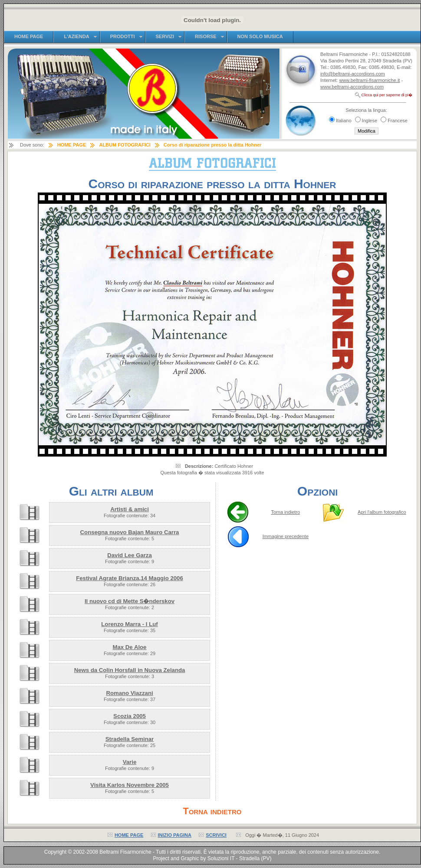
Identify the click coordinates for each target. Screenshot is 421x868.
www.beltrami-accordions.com (352, 87)
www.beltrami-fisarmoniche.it (369, 80)
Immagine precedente (286, 536)
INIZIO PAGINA (175, 835)
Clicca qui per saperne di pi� (387, 95)
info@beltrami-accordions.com (353, 74)
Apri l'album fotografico (382, 512)
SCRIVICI (216, 835)
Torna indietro (286, 512)
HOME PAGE (129, 835)
